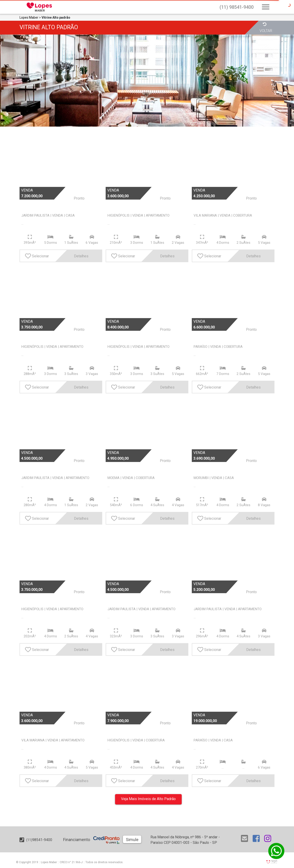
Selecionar (37, 256)
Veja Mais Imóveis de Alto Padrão (148, 799)
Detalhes (75, 256)
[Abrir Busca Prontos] (266, 7)
